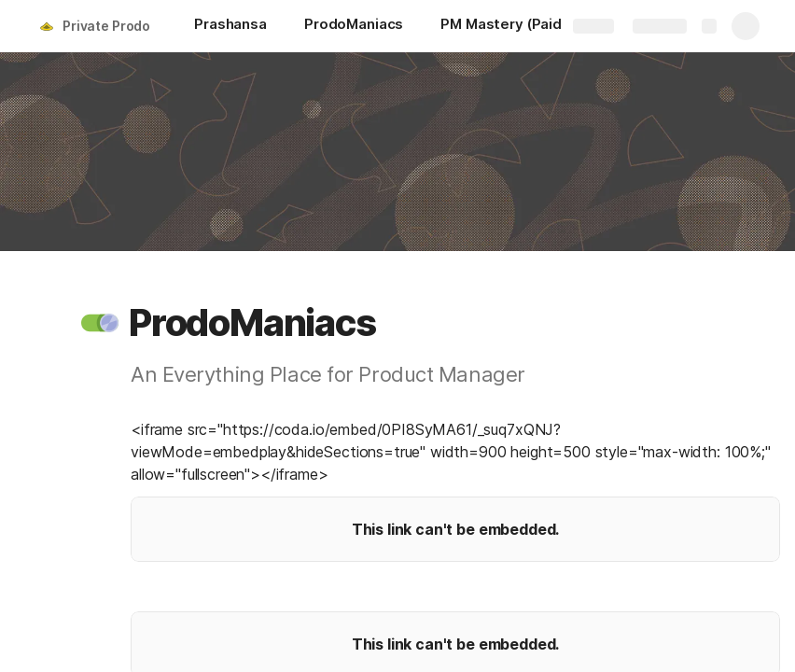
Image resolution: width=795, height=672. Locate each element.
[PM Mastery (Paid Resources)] (543, 26)
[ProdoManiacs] (354, 26)
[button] (100, 323)
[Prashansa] (230, 26)
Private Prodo (106, 26)
